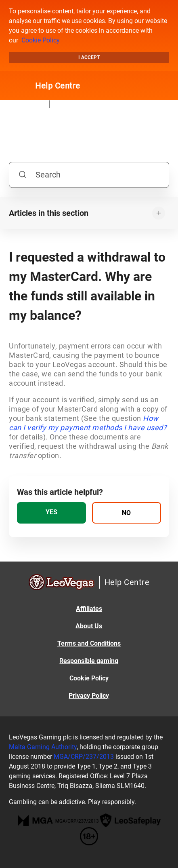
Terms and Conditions (89, 643)
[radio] (51, 513)
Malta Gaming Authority (43, 747)
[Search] (89, 175)
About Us (89, 626)
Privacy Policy (89, 696)
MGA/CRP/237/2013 (84, 757)
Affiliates (89, 609)
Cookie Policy (41, 40)
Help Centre (58, 86)
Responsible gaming (89, 661)
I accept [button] (89, 57)
